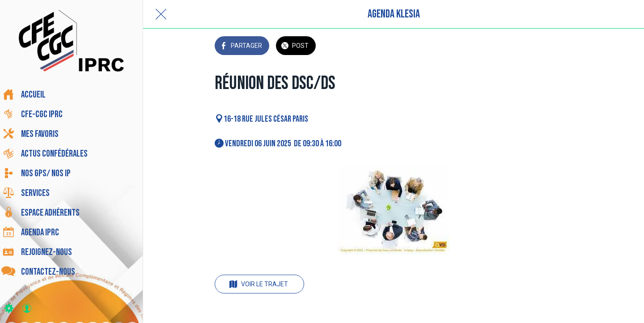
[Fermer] (161, 14)
